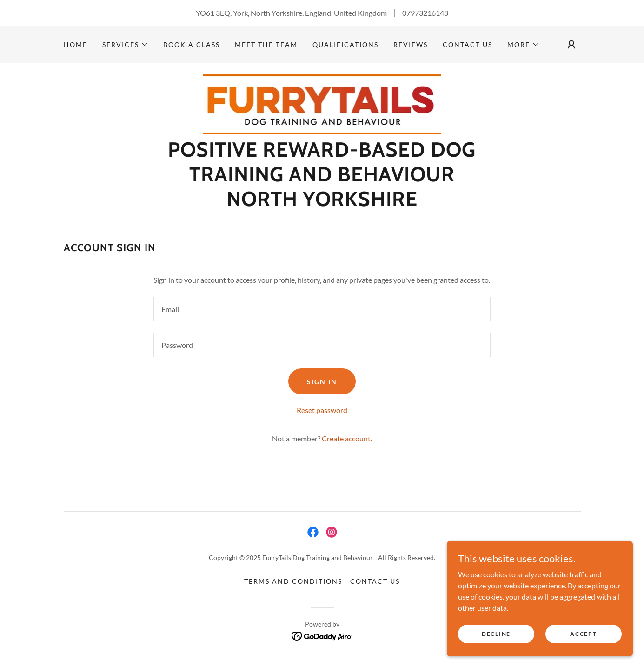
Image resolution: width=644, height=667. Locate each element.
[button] (125, 45)
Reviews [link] (411, 44)
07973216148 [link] (425, 13)
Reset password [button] (322, 410)
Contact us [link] (468, 44)
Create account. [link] (347, 438)
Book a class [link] (192, 44)
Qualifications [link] (345, 44)
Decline (496, 634)
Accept (583, 634)
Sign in (322, 382)
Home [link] (76, 44)
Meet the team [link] (266, 44)
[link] (322, 103)
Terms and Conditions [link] (293, 581)
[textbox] (322, 309)
